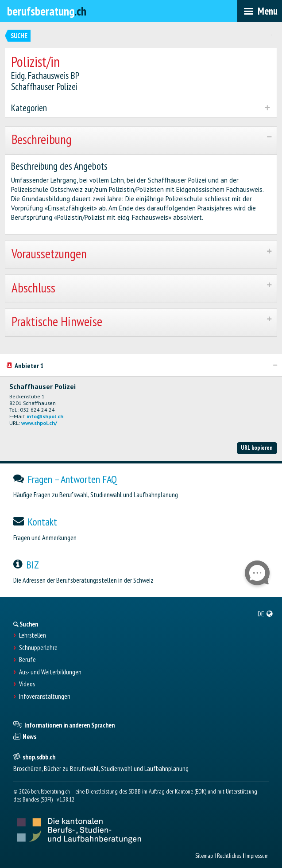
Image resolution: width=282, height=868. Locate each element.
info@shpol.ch (45, 416)
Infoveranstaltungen (45, 697)
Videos (27, 684)
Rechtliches (229, 856)
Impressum (257, 856)
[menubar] (260, 11)
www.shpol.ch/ (39, 423)
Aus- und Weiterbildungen (50, 672)
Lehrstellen (33, 635)
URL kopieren (257, 448)
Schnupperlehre (38, 648)
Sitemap (204, 856)
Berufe (27, 660)
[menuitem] (265, 614)
